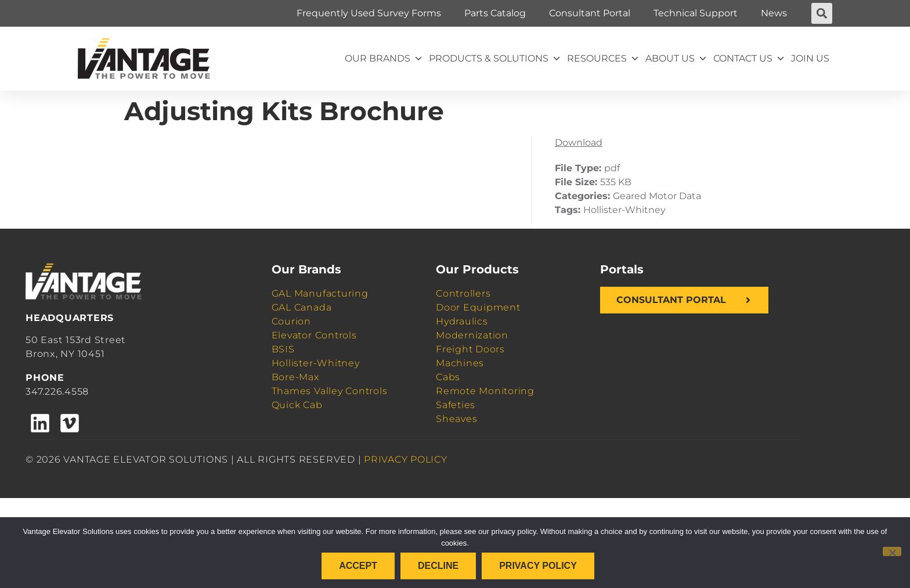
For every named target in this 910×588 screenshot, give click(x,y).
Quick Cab (297, 405)
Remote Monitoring (485, 391)
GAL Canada (302, 307)
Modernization (472, 335)
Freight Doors (470, 349)
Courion (291, 321)
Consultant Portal (590, 13)
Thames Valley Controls (330, 391)
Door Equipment (478, 307)
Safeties (456, 405)
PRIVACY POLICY (406, 459)
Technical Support (696, 13)
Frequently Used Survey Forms (369, 13)
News (774, 13)
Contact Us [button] (749, 59)
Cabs (448, 377)
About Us (676, 59)
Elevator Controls (314, 335)
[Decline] (892, 551)
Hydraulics (462, 321)
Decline (438, 566)
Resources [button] (603, 59)
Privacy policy (538, 566)
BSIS (283, 349)
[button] (822, 13)
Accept (358, 566)
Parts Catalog (495, 13)
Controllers (463, 293)
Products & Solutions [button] (495, 59)
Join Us (810, 58)
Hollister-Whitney (316, 363)
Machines (460, 363)
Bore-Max (295, 377)
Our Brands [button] (384, 59)
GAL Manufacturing (320, 293)
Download (579, 143)
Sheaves (456, 419)
